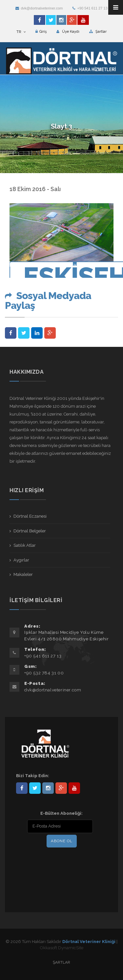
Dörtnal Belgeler (30, 531)
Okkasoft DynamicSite (62, 948)
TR (21, 32)
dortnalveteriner (48, 788)
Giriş (41, 32)
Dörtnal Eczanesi (30, 516)
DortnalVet (35, 788)
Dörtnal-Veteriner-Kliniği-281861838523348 (22, 788)
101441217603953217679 (61, 788)
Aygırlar (21, 560)
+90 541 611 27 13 (90, 8)
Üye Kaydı (68, 32)
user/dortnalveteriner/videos (74, 788)
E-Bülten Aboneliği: (61, 813)
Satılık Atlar (25, 545)
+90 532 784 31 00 (44, 673)
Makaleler (23, 574)
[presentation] (58, 863)
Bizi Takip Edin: (33, 776)
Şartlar (98, 32)
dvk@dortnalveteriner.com (39, 8)
